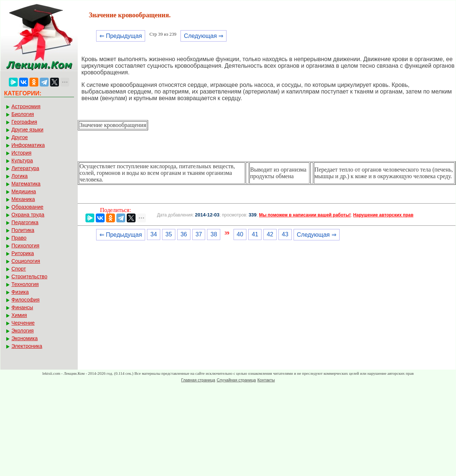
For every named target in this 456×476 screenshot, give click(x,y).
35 (169, 234)
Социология (26, 261)
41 (255, 234)
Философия (25, 300)
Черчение (23, 323)
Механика (23, 199)
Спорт (19, 269)
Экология (22, 331)
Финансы (22, 307)
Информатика (28, 145)
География (24, 122)
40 (240, 234)
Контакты (266, 380)
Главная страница (198, 380)
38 (214, 234)
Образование (27, 207)
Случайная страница (236, 380)
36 (184, 234)
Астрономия (26, 106)
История (21, 153)
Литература (25, 168)
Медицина (24, 191)
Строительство (29, 276)
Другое (20, 137)
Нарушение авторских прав (383, 215)
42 (270, 234)
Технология (25, 284)
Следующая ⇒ (204, 36)
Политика (23, 230)
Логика (20, 176)
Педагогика (25, 222)
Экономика (24, 338)
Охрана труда (28, 215)
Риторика (23, 253)
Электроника (27, 346)
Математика (26, 184)
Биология (23, 114)
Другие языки (27, 130)
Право (19, 238)
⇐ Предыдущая (121, 36)
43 (285, 234)
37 (199, 234)
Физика (20, 292)
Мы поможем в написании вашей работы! (305, 215)
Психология (25, 246)
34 (154, 234)
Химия (19, 315)
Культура (22, 161)
